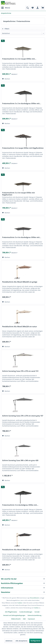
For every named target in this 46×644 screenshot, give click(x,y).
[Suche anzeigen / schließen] (27, 8)
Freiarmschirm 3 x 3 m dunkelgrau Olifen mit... (22, 104)
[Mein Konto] (38, 8)
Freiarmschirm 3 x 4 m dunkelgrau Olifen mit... (22, 237)
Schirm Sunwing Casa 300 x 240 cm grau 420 (20, 460)
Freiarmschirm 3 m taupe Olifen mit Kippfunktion (23, 148)
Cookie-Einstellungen (26, 612)
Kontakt (37, 612)
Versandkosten (35, 598)
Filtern (6, 29)
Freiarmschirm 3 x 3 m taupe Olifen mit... (19, 59)
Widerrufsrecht (16, 619)
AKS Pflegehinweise (11, 612)
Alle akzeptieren (21, 641)
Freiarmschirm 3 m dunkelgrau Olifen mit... (20, 505)
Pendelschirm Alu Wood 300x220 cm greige (20, 282)
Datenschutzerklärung (34, 615)
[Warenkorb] (43, 8)
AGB (24, 619)
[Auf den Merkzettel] (6, 79)
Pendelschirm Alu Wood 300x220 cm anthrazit (21, 550)
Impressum (31, 619)
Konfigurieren (36, 641)
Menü (6, 7)
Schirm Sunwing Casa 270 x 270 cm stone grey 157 (23, 416)
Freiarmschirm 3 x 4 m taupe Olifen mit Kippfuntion (18, 194)
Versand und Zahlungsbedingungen (14, 615)
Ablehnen (9, 641)
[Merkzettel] (32, 8)
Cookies (20, 603)
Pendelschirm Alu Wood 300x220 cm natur (20, 327)
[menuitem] (6, 8)
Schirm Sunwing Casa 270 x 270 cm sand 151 (20, 371)
